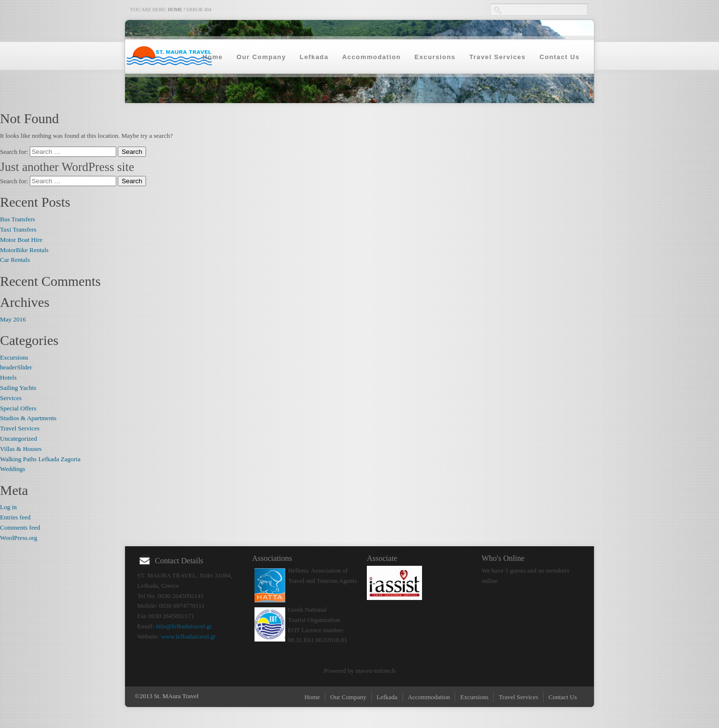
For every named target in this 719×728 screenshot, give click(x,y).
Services (11, 398)
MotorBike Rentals (24, 250)
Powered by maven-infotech (360, 671)
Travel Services (498, 57)
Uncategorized (19, 439)
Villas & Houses (21, 449)
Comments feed (20, 527)
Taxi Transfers (18, 229)
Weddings (13, 469)
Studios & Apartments (28, 418)
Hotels (8, 377)
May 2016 (13, 319)
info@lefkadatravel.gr (184, 626)
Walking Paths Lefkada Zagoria (40, 459)
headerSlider (16, 367)
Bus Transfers (18, 219)
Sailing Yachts (18, 388)
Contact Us (560, 57)
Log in (8, 507)
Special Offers (18, 408)
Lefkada (314, 57)
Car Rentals (15, 260)
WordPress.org (19, 538)
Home (175, 10)
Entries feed (15, 517)
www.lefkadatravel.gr (188, 636)
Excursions (435, 57)
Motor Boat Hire (21, 240)
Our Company (261, 57)
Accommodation (372, 57)
